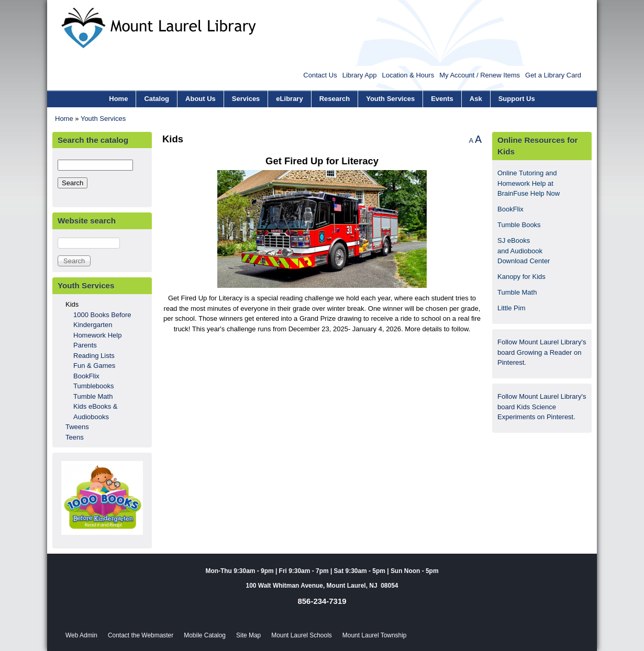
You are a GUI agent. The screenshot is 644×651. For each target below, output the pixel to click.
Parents (85, 345)
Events (442, 99)
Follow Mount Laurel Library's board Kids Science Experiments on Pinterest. (542, 407)
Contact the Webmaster (141, 635)
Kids (72, 304)
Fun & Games (94, 366)
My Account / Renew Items (480, 75)
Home (118, 99)
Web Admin (81, 635)
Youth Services (390, 99)
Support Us (517, 99)
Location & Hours (408, 75)
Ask (476, 99)
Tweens (77, 427)
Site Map (248, 635)
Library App (360, 75)
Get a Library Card (553, 75)
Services (246, 99)
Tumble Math (93, 396)
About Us (201, 99)
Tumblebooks (94, 386)
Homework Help (97, 335)
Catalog (157, 99)
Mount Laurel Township (375, 635)
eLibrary (289, 99)
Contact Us (320, 75)
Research (335, 99)
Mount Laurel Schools (302, 635)
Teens (75, 437)
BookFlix (86, 376)
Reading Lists (94, 356)
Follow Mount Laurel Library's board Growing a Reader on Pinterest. (542, 352)
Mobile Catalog (205, 635)
